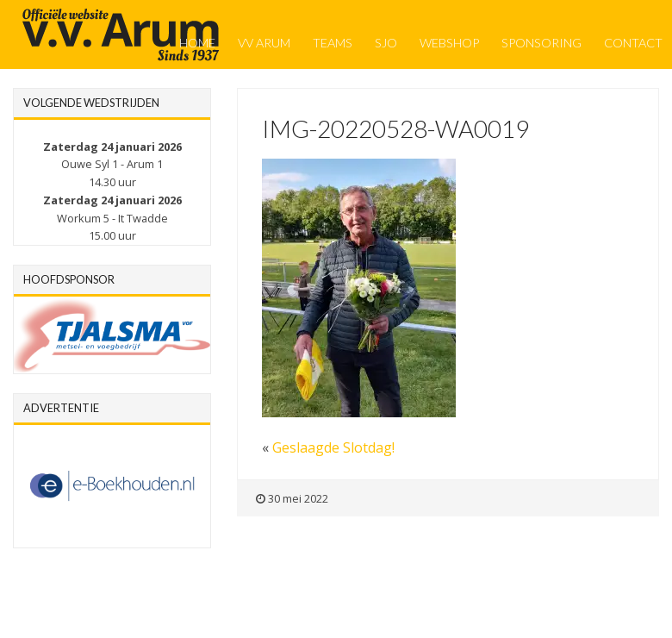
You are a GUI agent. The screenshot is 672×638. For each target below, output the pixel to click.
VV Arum (264, 43)
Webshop (449, 43)
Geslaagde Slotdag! (333, 447)
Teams (333, 43)
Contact (633, 43)
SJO (386, 43)
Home (197, 43)
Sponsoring (541, 43)
